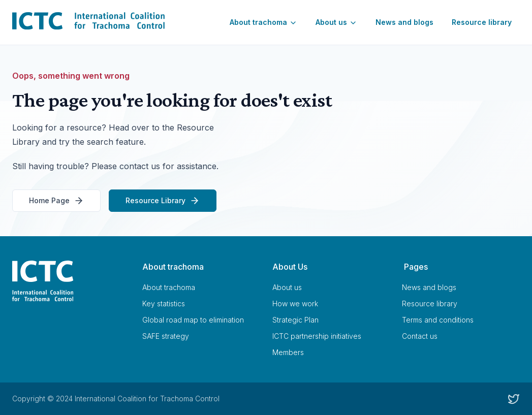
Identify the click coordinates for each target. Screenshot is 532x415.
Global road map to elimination (193, 320)
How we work (295, 304)
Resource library (482, 22)
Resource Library (163, 201)
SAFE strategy (166, 336)
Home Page (56, 201)
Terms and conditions (438, 320)
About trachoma (263, 22)
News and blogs (404, 22)
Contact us (420, 336)
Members (288, 352)
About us (336, 22)
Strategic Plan (295, 320)
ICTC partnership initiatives (317, 336)
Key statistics (164, 304)
